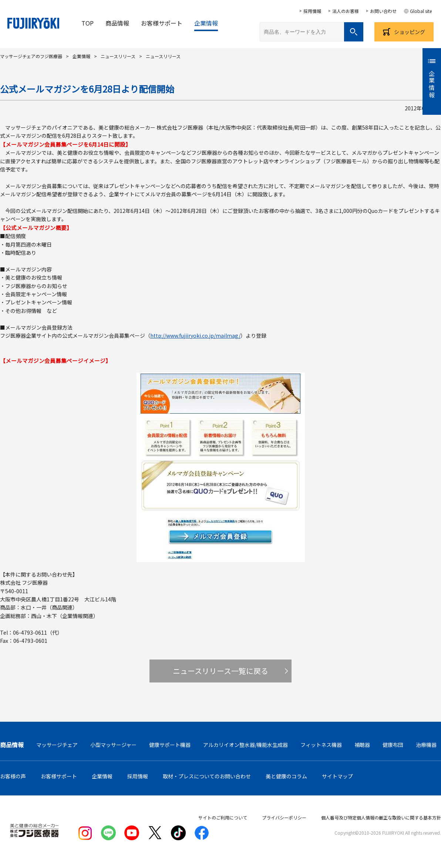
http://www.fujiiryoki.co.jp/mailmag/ (195, 335)
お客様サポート (162, 23)
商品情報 (117, 23)
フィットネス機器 (321, 745)
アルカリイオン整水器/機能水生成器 (245, 745)
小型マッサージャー (113, 745)
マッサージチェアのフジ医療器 (31, 56)
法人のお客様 (346, 11)
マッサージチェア (57, 745)
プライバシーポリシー (284, 817)
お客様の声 (13, 776)
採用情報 (312, 11)
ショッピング (410, 32)
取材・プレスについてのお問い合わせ (207, 776)
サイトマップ (337, 776)
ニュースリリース (118, 56)
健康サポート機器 (170, 745)
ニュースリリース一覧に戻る (220, 671)
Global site (421, 11)
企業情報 (206, 23)
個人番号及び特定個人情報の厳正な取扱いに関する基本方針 (381, 817)
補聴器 (362, 745)
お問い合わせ (383, 11)
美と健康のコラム (286, 776)
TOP (87, 23)
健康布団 (393, 745)
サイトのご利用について (223, 817)
